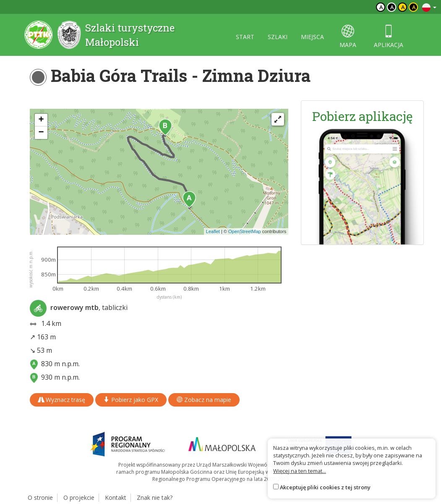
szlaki (278, 37)
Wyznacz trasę (62, 400)
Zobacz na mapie (204, 400)
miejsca (312, 37)
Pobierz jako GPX (131, 400)
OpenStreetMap (245, 231)
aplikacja (389, 37)
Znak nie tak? (155, 497)
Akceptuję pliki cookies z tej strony (325, 487)
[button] (189, 199)
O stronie (40, 497)
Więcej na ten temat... (300, 471)
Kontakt (116, 497)
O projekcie (79, 497)
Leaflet (213, 231)
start (245, 37)
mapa (348, 37)
